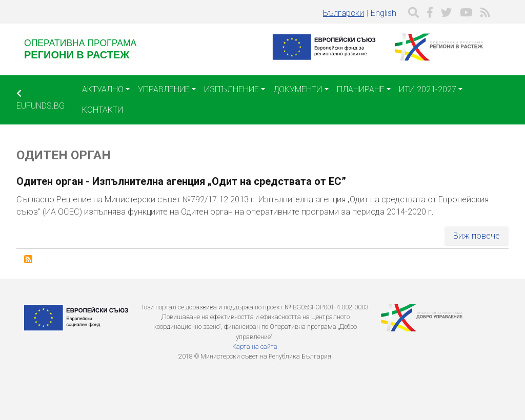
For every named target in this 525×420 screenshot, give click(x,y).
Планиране (361, 89)
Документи (298, 89)
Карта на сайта (255, 346)
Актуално (103, 89)
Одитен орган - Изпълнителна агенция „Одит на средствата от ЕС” (181, 181)
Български (344, 13)
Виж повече (477, 236)
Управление (164, 89)
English (383, 13)
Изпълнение (231, 89)
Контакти (103, 110)
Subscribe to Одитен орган (28, 259)
